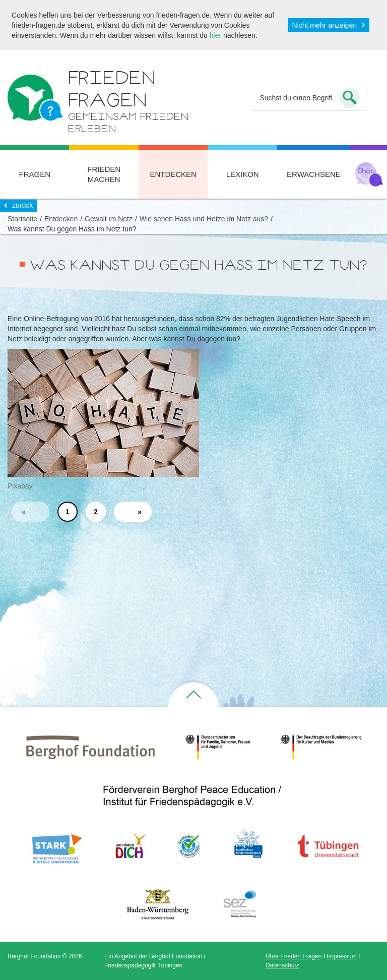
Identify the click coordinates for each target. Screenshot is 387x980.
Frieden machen (104, 174)
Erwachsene (314, 174)
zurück (22, 205)
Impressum (341, 956)
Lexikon (243, 174)
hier (215, 35)
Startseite (22, 219)
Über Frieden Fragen (294, 956)
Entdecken (173, 174)
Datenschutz (282, 965)
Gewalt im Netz (109, 219)
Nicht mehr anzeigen (325, 25)
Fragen (35, 174)
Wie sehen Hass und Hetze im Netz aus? (204, 219)
